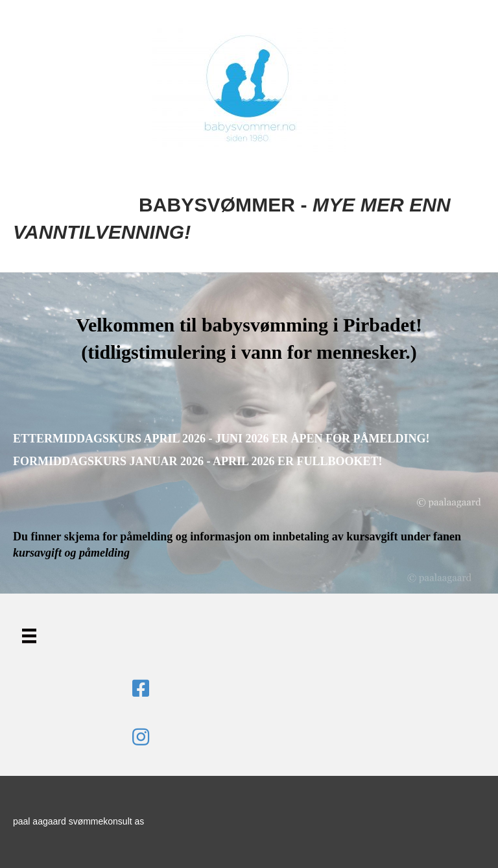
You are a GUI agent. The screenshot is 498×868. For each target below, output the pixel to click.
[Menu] (29, 636)
